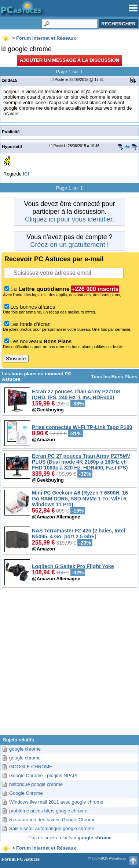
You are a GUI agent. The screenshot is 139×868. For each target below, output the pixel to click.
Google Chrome (26, 793)
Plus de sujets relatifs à (70, 838)
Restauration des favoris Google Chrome (52, 820)
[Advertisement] (69, 666)
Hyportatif (12, 146)
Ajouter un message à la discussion (69, 60)
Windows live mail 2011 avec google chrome (56, 802)
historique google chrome (36, 784)
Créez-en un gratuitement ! (69, 245)
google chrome (25, 749)
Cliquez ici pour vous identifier (69, 219)
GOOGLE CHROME (31, 767)
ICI (26, 174)
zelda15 (10, 80)
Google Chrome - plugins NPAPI (43, 775)
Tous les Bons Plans (114, 377)
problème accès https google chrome (48, 811)
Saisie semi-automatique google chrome (52, 828)
